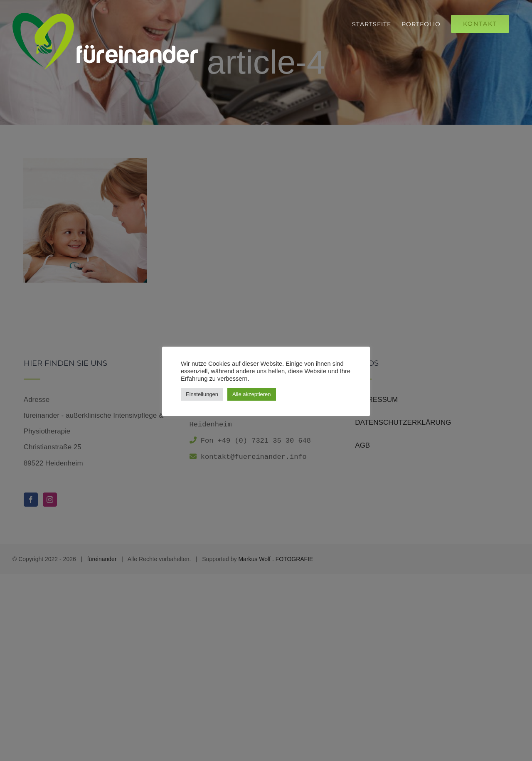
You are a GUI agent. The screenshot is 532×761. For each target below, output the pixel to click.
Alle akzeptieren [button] (252, 394)
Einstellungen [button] (202, 394)
